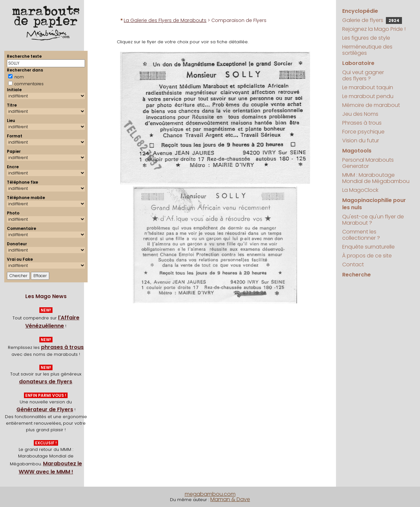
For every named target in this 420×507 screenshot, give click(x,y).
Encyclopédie (360, 11)
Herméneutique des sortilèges (367, 50)
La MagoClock (360, 190)
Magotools (357, 151)
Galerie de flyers (372, 20)
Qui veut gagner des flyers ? (363, 75)
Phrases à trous (362, 123)
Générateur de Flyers (45, 409)
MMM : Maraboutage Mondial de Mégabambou (376, 178)
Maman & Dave (230, 499)
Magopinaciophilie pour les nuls (374, 204)
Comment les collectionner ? (361, 235)
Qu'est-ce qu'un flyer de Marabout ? (373, 220)
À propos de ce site (367, 256)
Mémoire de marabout (371, 105)
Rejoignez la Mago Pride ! (374, 29)
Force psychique (363, 132)
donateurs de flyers (46, 382)
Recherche (357, 275)
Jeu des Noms (360, 114)
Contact (353, 264)
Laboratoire (358, 63)
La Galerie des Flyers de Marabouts (165, 20)
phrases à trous (62, 347)
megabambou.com (210, 494)
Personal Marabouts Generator (368, 163)
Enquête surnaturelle (368, 247)
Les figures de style (366, 38)
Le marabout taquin (368, 87)
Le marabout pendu (368, 96)
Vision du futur (361, 141)
